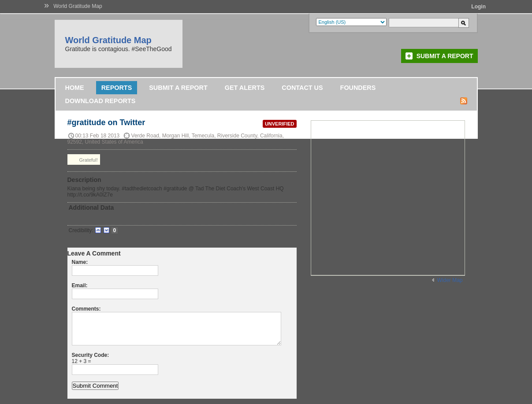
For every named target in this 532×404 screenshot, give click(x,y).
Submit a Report (445, 56)
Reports (117, 88)
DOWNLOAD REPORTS (100, 101)
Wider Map (450, 280)
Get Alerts (245, 88)
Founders (358, 88)
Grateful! (84, 159)
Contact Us (302, 88)
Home (75, 88)
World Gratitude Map (78, 6)
